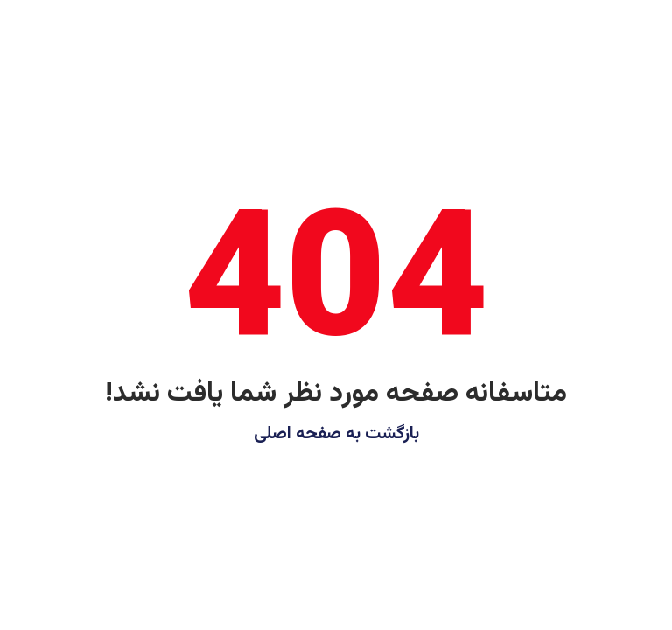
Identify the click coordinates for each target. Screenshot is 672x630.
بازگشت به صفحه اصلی (336, 434)
